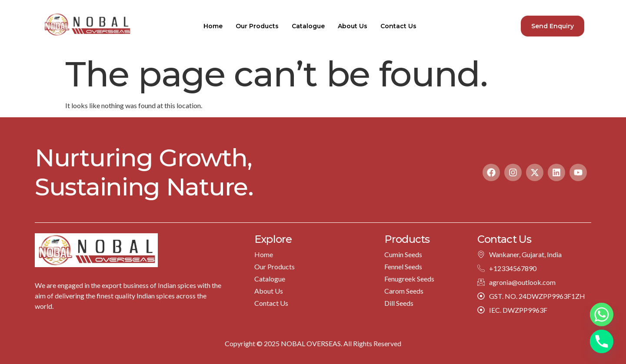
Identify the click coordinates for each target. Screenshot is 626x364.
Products (407, 239)
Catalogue (308, 26)
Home (213, 26)
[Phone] (602, 341)
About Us (353, 26)
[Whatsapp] (602, 314)
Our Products (257, 26)
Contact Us (398, 26)
